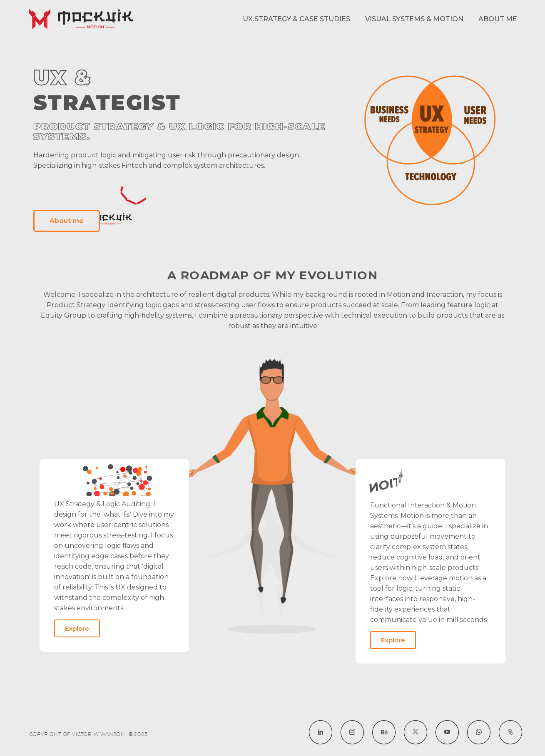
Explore (77, 628)
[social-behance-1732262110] (384, 732)
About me (498, 19)
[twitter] (416, 732)
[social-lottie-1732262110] (510, 732)
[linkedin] (321, 732)
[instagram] (352, 732)
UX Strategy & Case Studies (296, 19)
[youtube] (447, 732)
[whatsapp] (479, 732)
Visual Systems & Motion (414, 19)
